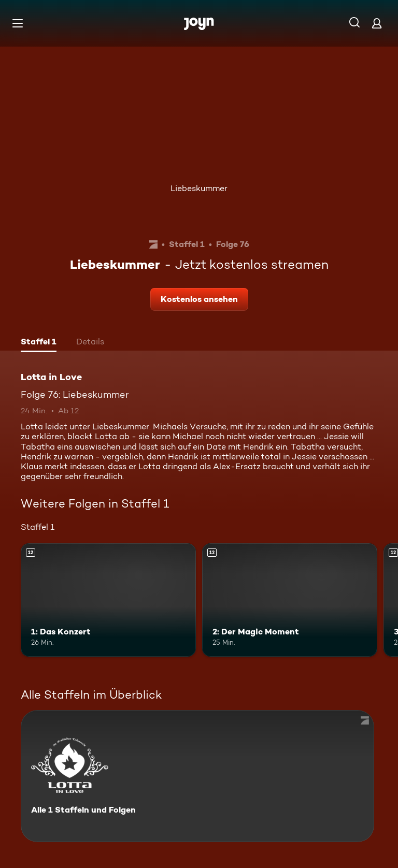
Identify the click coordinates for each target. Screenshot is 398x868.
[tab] (39, 343)
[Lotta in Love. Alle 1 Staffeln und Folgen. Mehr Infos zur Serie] (197, 776)
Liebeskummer (199, 188)
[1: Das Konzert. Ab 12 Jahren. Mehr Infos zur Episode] (108, 600)
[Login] (377, 23)
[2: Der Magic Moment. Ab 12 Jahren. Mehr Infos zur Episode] (290, 600)
